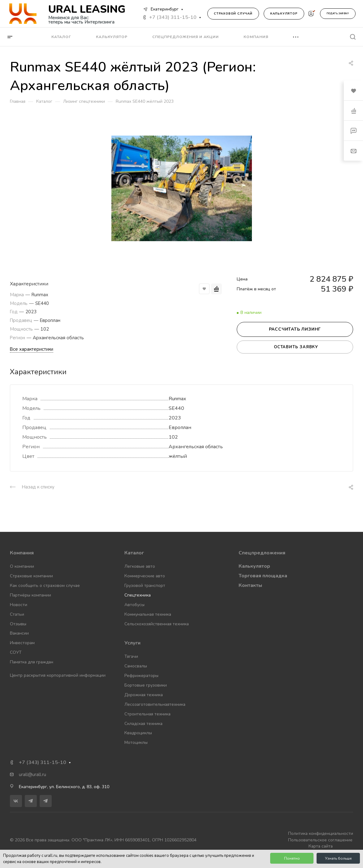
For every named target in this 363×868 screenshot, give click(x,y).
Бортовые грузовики (146, 685)
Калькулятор (284, 14)
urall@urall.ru (32, 775)
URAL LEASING (87, 9)
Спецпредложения (262, 553)
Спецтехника (138, 595)
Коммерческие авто (145, 576)
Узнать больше (338, 858)
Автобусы (134, 605)
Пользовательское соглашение (320, 840)
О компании (22, 566)
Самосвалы (136, 666)
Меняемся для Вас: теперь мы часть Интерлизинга (81, 20)
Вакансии (19, 633)
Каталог (134, 553)
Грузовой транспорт (145, 586)
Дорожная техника (144, 695)
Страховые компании (31, 576)
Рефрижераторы (141, 676)
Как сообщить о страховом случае (45, 586)
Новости (19, 605)
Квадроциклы (138, 733)
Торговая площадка (263, 576)
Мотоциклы (136, 742)
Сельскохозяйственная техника (157, 624)
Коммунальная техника (148, 614)
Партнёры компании (30, 595)
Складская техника (143, 724)
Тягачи (131, 656)
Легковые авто (140, 566)
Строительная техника (147, 714)
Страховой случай (233, 14)
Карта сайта (321, 846)
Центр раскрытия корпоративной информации (58, 675)
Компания (22, 553)
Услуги (132, 643)
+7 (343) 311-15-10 (173, 17)
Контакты (250, 585)
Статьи (17, 614)
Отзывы (18, 624)
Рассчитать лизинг (295, 329)
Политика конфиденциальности (321, 833)
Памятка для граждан (32, 662)
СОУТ (16, 652)
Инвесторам (22, 643)
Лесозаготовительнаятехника (155, 704)
